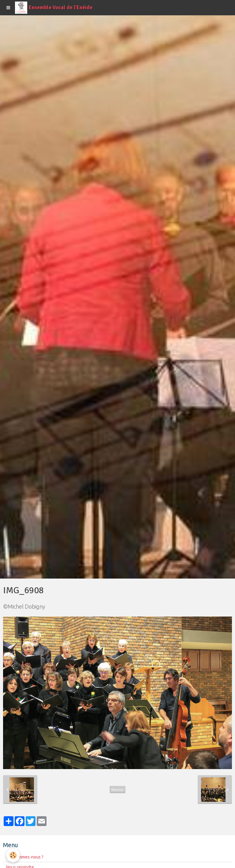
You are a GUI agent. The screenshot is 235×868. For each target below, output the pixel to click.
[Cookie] (13, 855)
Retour (117, 789)
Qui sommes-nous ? (25, 857)
